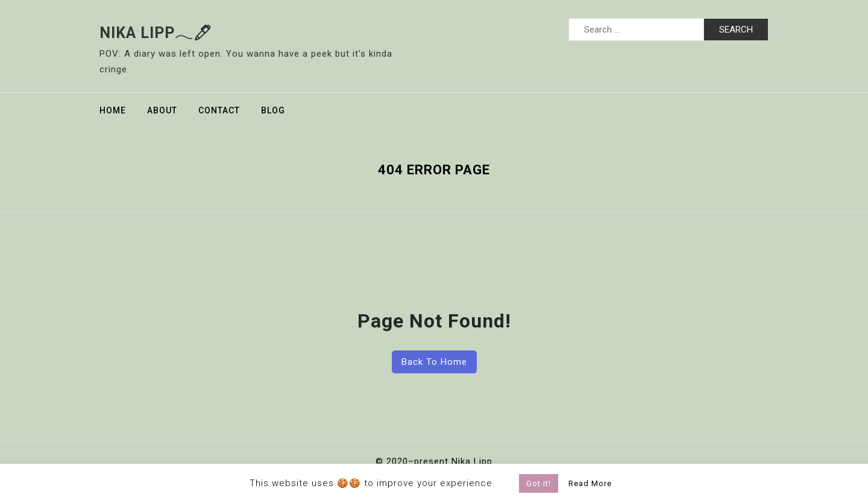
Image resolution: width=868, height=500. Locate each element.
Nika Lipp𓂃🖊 (156, 33)
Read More (590, 483)
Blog (273, 110)
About (162, 110)
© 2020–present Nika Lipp (434, 461)
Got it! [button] (539, 483)
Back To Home (434, 362)
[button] (509, 481)
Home (113, 110)
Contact (219, 110)
